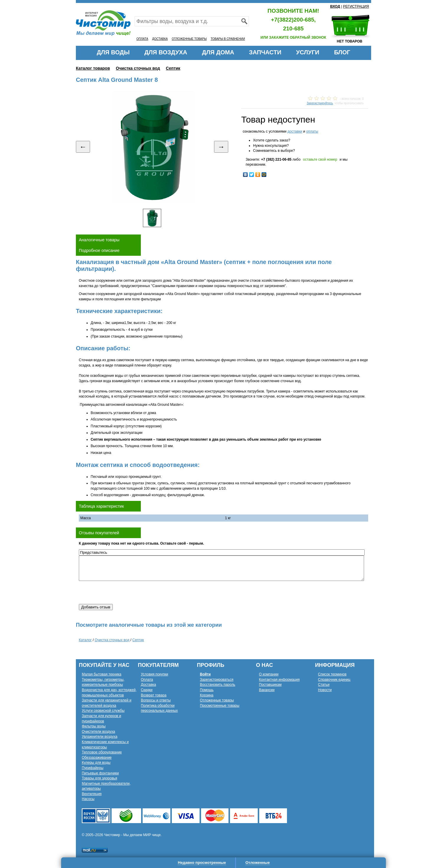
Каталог (85, 640)
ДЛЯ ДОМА (218, 52)
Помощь (207, 690)
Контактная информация (279, 680)
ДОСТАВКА (160, 39)
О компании (269, 674)
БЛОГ (342, 52)
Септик (173, 68)
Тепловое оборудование (102, 752)
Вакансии (267, 690)
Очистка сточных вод (138, 68)
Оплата (147, 680)
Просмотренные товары (220, 706)
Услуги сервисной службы (103, 711)
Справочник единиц (334, 680)
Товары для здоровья (99, 778)
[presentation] (124, 592)
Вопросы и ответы (156, 700)
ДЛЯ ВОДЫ (113, 52)
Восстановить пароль (218, 685)
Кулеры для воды (96, 763)
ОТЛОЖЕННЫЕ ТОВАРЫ (189, 39)
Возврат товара (154, 695)
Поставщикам (270, 685)
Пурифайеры (93, 768)
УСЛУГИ (308, 52)
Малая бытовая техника (102, 674)
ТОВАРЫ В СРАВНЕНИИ (228, 39)
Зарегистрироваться (217, 680)
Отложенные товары (217, 700)
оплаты (312, 131)
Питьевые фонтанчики (100, 773)
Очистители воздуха (98, 732)
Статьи (324, 685)
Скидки (147, 690)
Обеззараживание (97, 758)
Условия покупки (155, 674)
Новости (325, 690)
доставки (295, 131)
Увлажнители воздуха (99, 737)
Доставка (149, 685)
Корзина (207, 695)
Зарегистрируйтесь (320, 103)
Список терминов (332, 674)
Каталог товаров (93, 68)
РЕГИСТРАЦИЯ (356, 6)
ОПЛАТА (142, 39)
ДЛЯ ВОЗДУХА (166, 52)
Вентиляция (92, 794)
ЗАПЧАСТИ (265, 52)
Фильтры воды (94, 726)
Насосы (88, 799)
